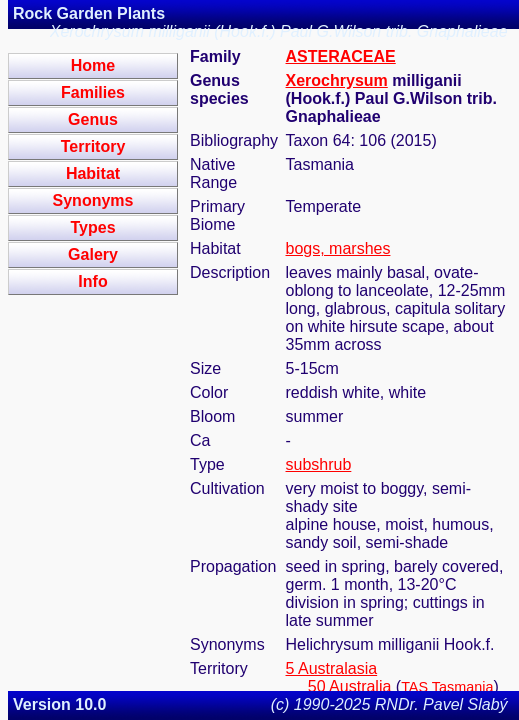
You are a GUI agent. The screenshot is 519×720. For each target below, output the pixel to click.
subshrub (319, 464)
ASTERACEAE (341, 56)
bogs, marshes (338, 248)
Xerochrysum (337, 80)
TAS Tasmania (447, 687)
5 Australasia (332, 668)
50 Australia (350, 686)
